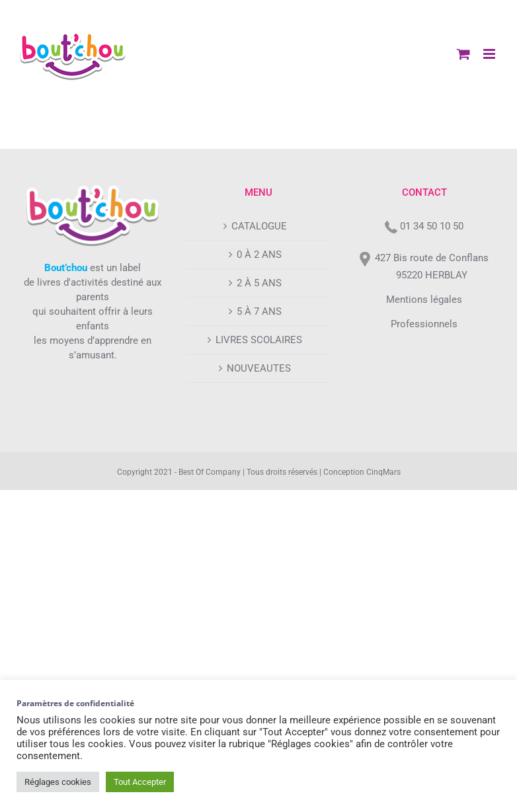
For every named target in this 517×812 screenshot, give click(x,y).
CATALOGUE (259, 226)
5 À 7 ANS (259, 311)
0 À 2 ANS (259, 255)
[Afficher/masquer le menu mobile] (490, 54)
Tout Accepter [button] (140, 782)
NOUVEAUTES (259, 368)
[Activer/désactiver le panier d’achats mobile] (463, 54)
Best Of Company (210, 472)
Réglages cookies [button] (58, 782)
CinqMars (383, 472)
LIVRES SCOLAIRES (259, 340)
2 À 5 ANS (259, 283)
